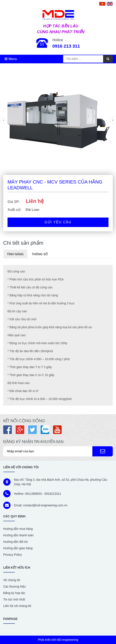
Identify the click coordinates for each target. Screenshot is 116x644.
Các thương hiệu (14, 586)
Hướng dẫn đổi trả (15, 542)
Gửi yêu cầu (58, 222)
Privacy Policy (13, 555)
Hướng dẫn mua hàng (18, 529)
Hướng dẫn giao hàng (18, 548)
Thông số (40, 254)
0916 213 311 (66, 46)
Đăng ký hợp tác (14, 593)
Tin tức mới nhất (14, 599)
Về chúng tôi (12, 580)
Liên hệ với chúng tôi (17, 606)
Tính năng (15, 254)
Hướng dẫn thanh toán (18, 535)
